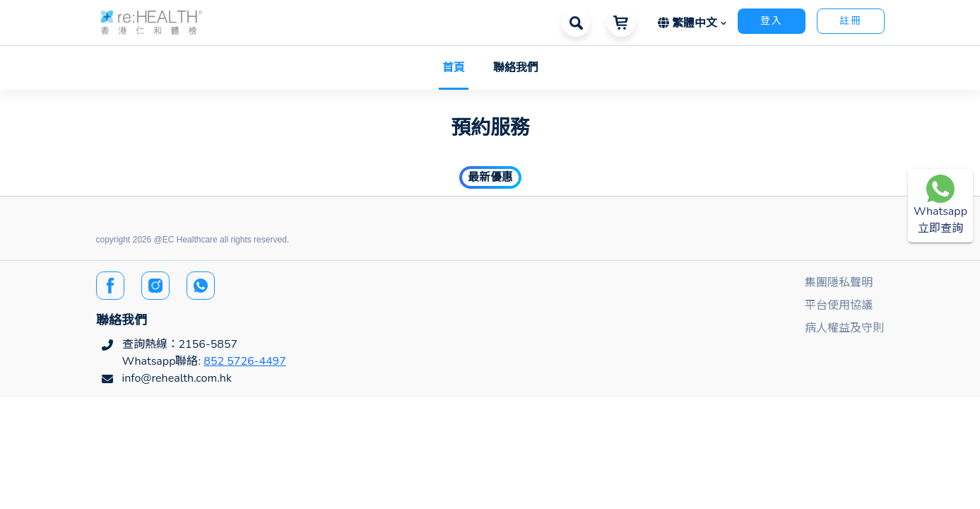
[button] (152, 22)
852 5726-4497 (245, 361)
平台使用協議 (839, 305)
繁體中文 (689, 23)
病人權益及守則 (844, 328)
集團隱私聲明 (839, 283)
